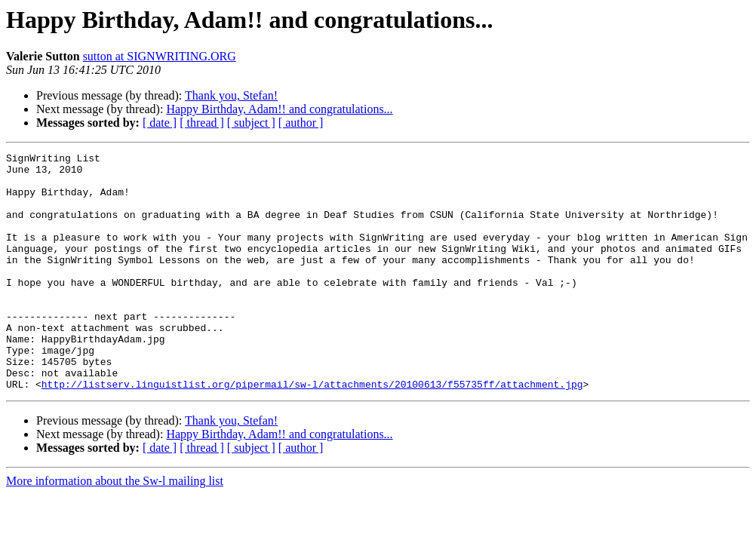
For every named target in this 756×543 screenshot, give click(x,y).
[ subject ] (251, 123)
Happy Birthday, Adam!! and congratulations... (279, 109)
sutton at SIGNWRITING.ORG (160, 56)
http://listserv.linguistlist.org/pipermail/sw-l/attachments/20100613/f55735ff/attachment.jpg (312, 431)
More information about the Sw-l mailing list (115, 528)
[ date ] (160, 123)
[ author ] (301, 123)
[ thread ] (202, 123)
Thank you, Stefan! (231, 95)
